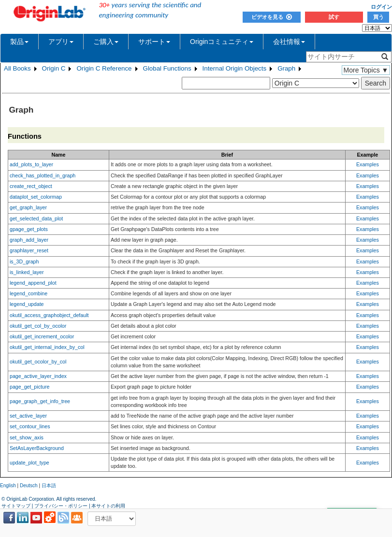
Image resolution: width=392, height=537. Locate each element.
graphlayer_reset (29, 250)
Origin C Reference (104, 68)
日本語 (49, 486)
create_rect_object (31, 186)
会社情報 (289, 42)
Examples (368, 164)
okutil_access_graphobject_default (49, 315)
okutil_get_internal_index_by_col (47, 347)
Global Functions (167, 68)
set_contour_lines (30, 426)
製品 (19, 42)
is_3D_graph (24, 261)
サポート (154, 42)
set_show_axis (27, 437)
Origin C (54, 68)
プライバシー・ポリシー (61, 506)
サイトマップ (16, 506)
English (8, 486)
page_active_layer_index (38, 376)
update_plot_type (29, 463)
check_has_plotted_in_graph (43, 175)
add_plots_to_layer (31, 164)
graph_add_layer (29, 240)
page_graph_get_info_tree (40, 401)
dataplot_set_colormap (36, 197)
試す (334, 17)
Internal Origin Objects (235, 68)
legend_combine (29, 293)
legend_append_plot (33, 283)
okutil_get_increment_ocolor (42, 336)
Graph (286, 68)
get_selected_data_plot (36, 218)
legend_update (27, 304)
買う (378, 17)
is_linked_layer (27, 272)
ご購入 (106, 42)
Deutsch (29, 486)
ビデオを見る (272, 17)
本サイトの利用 (108, 506)
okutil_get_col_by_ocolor (38, 326)
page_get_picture (29, 387)
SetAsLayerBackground (37, 448)
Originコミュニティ (222, 42)
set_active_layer (28, 416)
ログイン (381, 7)
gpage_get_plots (29, 229)
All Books (17, 68)
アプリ (61, 42)
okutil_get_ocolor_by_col (38, 362)
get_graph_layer (28, 207)
